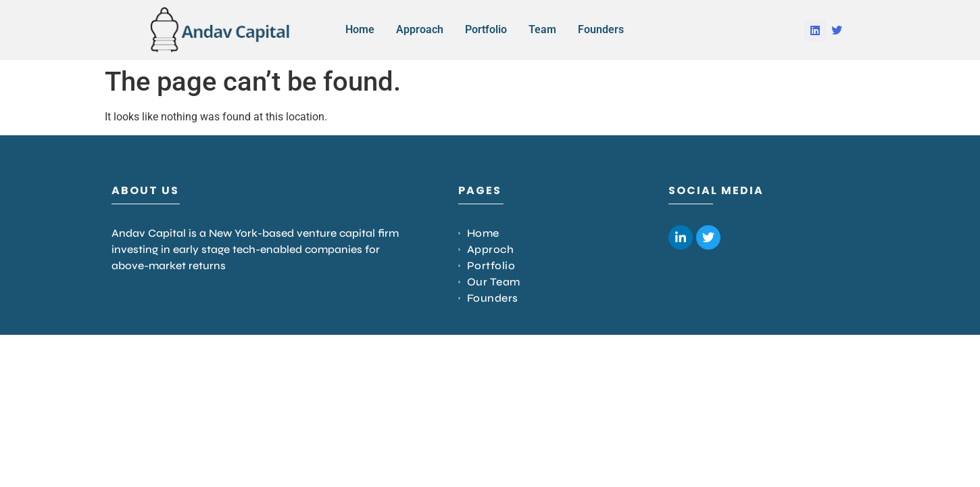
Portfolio (486, 29)
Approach (420, 29)
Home (360, 29)
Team (542, 29)
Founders (601, 29)
